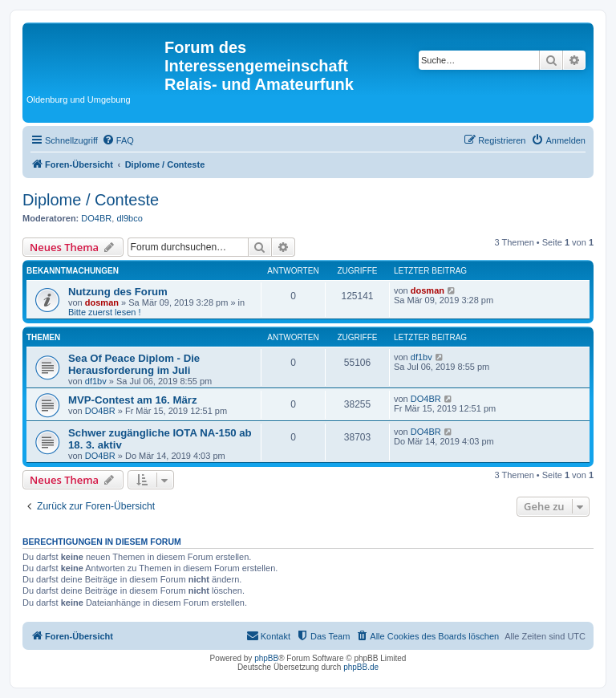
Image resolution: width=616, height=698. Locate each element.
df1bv (96, 381)
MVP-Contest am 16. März (133, 400)
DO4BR (96, 218)
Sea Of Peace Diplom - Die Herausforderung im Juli (134, 364)
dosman (102, 302)
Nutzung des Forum (118, 292)
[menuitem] (118, 140)
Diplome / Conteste (91, 200)
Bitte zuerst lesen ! (105, 312)
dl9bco (129, 218)
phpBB (266, 658)
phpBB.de (361, 667)
